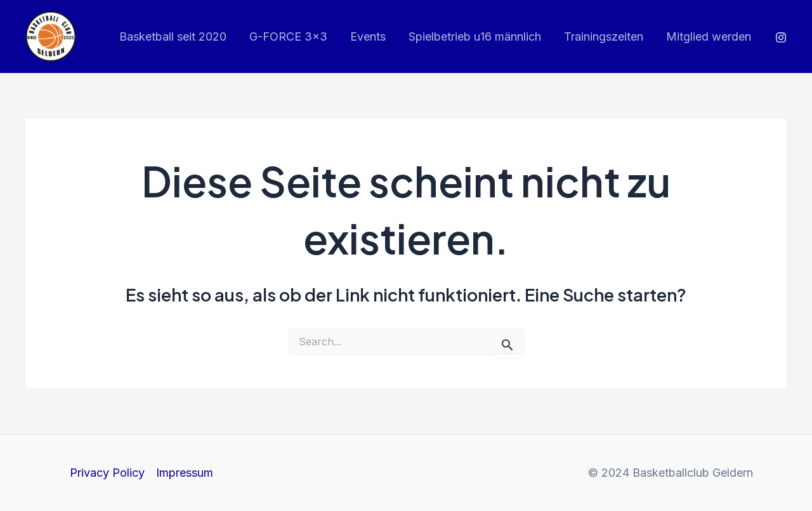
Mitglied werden (709, 36)
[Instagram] (781, 37)
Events (368, 36)
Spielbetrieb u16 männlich (475, 36)
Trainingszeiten (604, 36)
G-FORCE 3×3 (288, 36)
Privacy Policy (107, 473)
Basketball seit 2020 (173, 36)
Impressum (185, 473)
